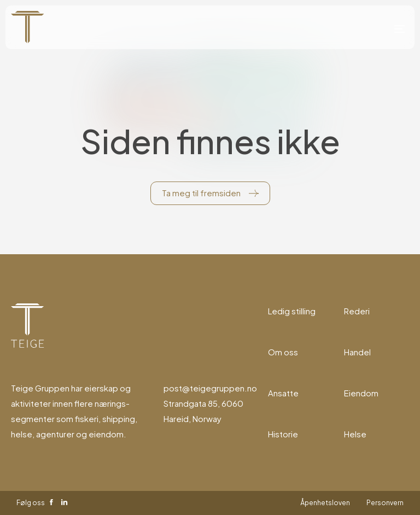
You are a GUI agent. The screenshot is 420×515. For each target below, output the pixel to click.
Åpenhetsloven (325, 503)
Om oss (283, 352)
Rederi (357, 311)
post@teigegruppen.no (210, 388)
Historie (283, 434)
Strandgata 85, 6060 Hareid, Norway (203, 411)
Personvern (385, 503)
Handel (357, 352)
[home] (28, 27)
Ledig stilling (292, 311)
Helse (355, 434)
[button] (399, 27)
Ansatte (283, 393)
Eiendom (361, 393)
